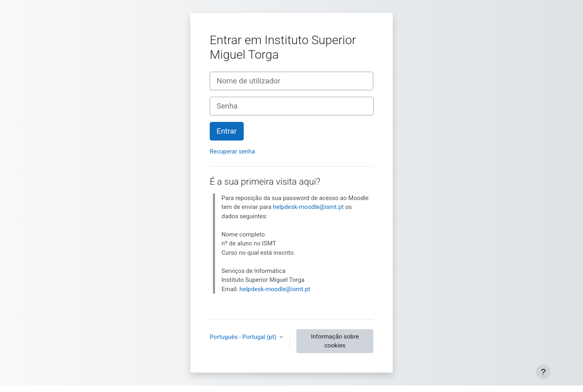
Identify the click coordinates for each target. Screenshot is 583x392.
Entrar (227, 131)
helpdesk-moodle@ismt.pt (308, 207)
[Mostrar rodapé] (543, 372)
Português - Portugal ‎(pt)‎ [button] (244, 337)
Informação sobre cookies (335, 341)
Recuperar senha (232, 151)
